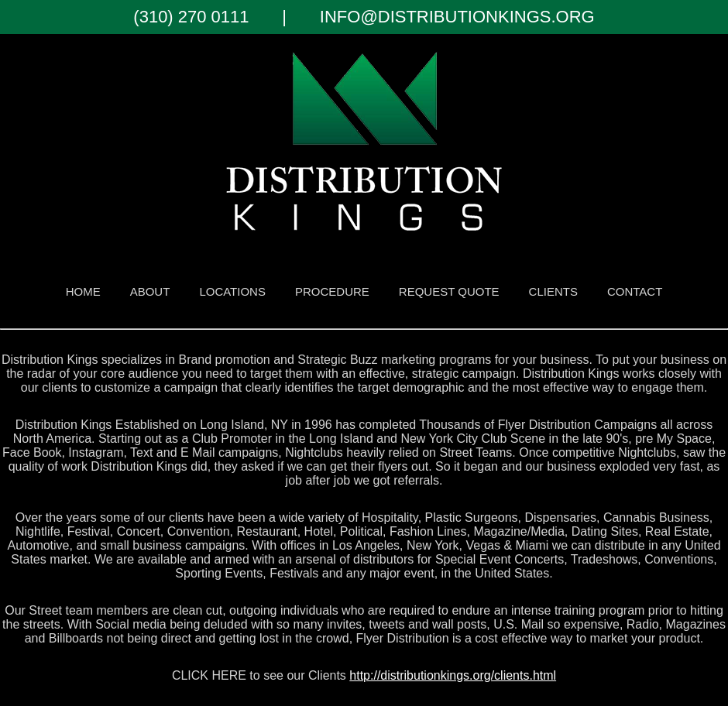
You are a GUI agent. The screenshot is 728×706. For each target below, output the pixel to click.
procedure (332, 291)
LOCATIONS (232, 291)
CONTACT (635, 291)
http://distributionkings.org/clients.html (453, 675)
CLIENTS (553, 291)
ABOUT (150, 291)
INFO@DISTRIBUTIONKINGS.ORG (457, 17)
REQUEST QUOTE (449, 291)
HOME (83, 291)
